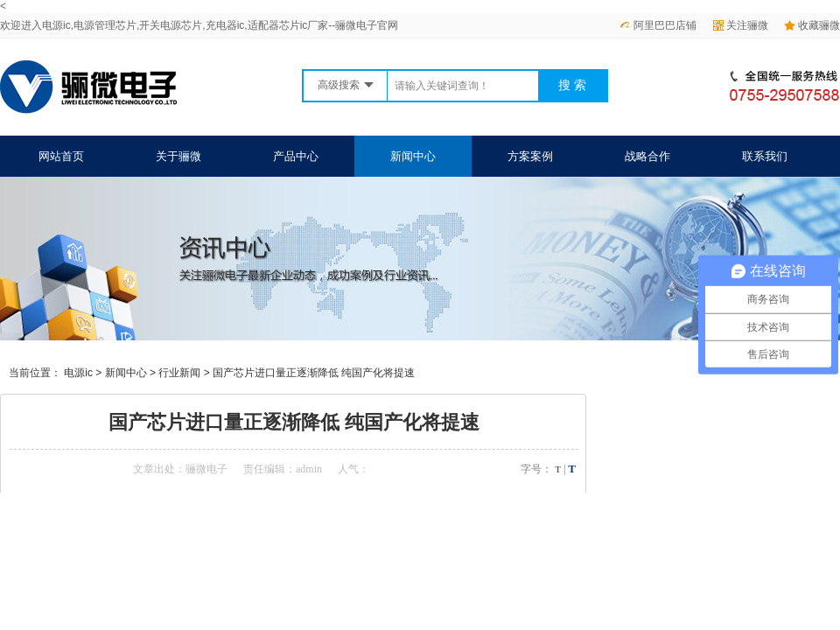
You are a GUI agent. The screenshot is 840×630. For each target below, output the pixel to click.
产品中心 (296, 156)
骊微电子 (206, 469)
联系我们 (765, 156)
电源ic (78, 373)
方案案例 (530, 156)
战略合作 (647, 156)
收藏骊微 (812, 25)
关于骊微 (178, 156)
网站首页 (61, 156)
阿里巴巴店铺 (658, 25)
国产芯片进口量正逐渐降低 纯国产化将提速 (314, 373)
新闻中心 (413, 156)
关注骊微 (741, 25)
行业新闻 (179, 373)
